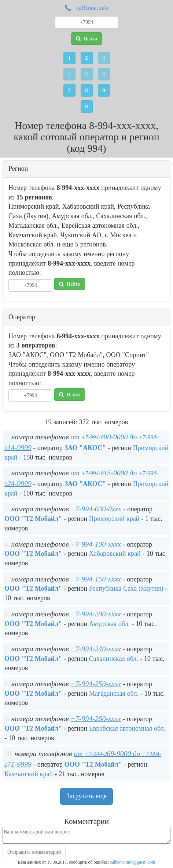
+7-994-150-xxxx (96, 579)
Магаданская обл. (114, 694)
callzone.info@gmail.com (132, 862)
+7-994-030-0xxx (96, 509)
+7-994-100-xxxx (96, 544)
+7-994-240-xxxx (96, 649)
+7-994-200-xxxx (96, 614)
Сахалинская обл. (114, 659)
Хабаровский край (115, 554)
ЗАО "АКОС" (85, 448)
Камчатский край (29, 774)
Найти (86, 39)
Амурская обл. (109, 624)
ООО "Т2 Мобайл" (33, 519)
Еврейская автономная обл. (127, 728)
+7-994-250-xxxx (96, 684)
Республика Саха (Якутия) (126, 588)
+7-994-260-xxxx (96, 718)
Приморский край (114, 519)
